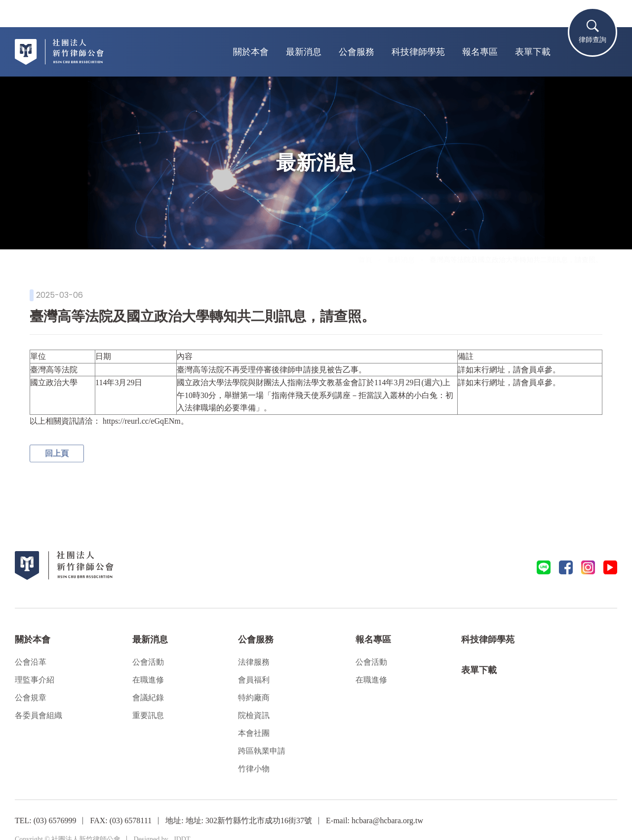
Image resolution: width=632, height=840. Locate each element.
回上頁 (57, 456)
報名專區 (480, 52)
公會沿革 (31, 662)
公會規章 (31, 698)
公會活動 (148, 662)
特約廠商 (254, 698)
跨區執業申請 (262, 751)
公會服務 (356, 52)
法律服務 (254, 662)
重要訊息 (148, 715)
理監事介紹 (35, 680)
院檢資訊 (254, 715)
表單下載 (533, 52)
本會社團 (254, 733)
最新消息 (304, 52)
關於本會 (251, 52)
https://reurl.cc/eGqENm (142, 420)
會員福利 (254, 680)
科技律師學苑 (418, 52)
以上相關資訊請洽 (61, 420)
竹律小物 (254, 769)
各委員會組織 (39, 715)
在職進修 (148, 680)
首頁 (365, 269)
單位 (38, 356)
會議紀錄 (148, 698)
